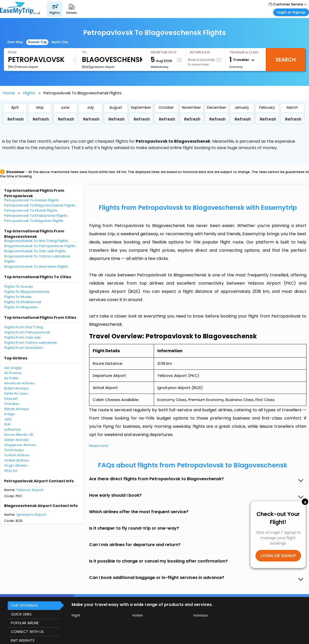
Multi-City (60, 42)
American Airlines (19, 383)
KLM (7, 424)
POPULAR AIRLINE (25, 623)
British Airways (16, 388)
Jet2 (8, 419)
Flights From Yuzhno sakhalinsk (31, 343)
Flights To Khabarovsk (23, 302)
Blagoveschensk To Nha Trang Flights (36, 241)
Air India (11, 378)
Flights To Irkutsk (18, 297)
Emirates (12, 404)
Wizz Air (11, 471)
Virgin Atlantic (16, 465)
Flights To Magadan (21, 307)
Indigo (10, 414)
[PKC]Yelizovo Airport (23, 67)
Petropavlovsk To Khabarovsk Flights (36, 216)
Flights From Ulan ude (22, 337)
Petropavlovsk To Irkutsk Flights (31, 210)
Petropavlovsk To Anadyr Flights (32, 200)
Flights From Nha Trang (24, 327)
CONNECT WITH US (27, 632)
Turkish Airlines (17, 455)
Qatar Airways (16, 440)
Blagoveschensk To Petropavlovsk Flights (40, 246)
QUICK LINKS (21, 614)
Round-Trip (37, 42)
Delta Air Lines (16, 393)
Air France (13, 373)
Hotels (138, 615)
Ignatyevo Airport (31, 515)
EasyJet (11, 399)
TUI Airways (14, 450)
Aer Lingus (13, 368)
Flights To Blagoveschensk (27, 292)
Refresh (16, 119)
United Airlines (16, 460)
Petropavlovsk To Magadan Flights (34, 221)
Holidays (201, 615)
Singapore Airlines (20, 445)
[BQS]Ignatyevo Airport (98, 67)
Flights (29, 93)
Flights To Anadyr (19, 287)
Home (9, 93)
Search (286, 60)
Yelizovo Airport (30, 490)
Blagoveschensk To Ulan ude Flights (35, 251)
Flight (76, 615)
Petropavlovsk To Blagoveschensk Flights (40, 205)
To (84, 52)
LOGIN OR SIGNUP (278, 556)
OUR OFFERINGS (24, 605)
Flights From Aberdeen (24, 348)
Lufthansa (12, 429)
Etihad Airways (17, 409)
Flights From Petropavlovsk (27, 332)
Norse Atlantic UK (19, 435)
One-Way (15, 42)
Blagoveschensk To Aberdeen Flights (36, 266)
